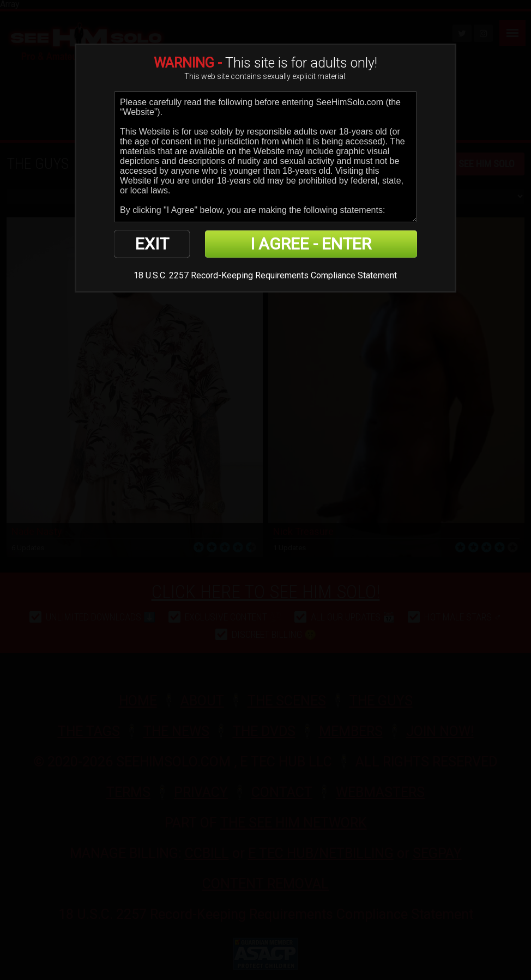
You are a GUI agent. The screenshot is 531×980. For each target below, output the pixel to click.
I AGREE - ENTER (311, 244)
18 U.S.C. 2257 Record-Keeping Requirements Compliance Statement (265, 275)
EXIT (152, 244)
